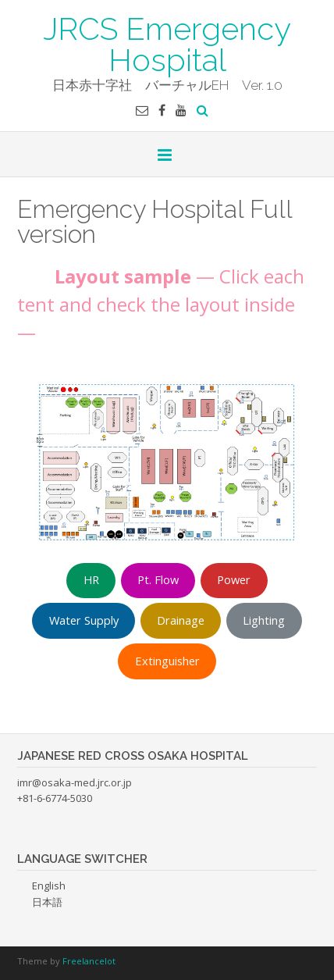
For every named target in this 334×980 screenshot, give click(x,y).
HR (91, 579)
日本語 (47, 902)
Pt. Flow (158, 579)
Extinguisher (167, 661)
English (49, 886)
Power (234, 579)
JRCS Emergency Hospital (167, 43)
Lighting (264, 620)
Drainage (181, 620)
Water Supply (84, 620)
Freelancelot (89, 961)
